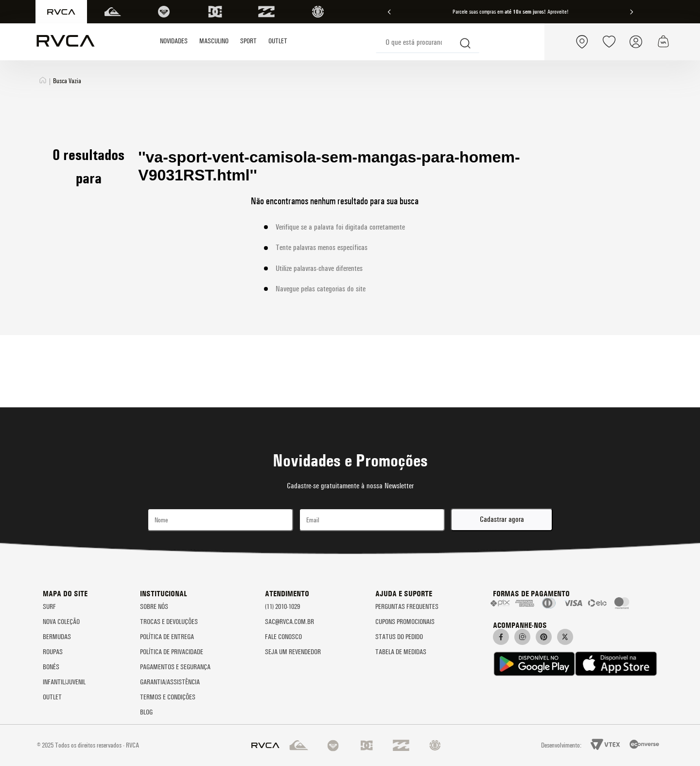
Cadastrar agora (502, 519)
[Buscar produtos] (466, 42)
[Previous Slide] (389, 12)
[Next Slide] (631, 12)
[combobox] (428, 42)
